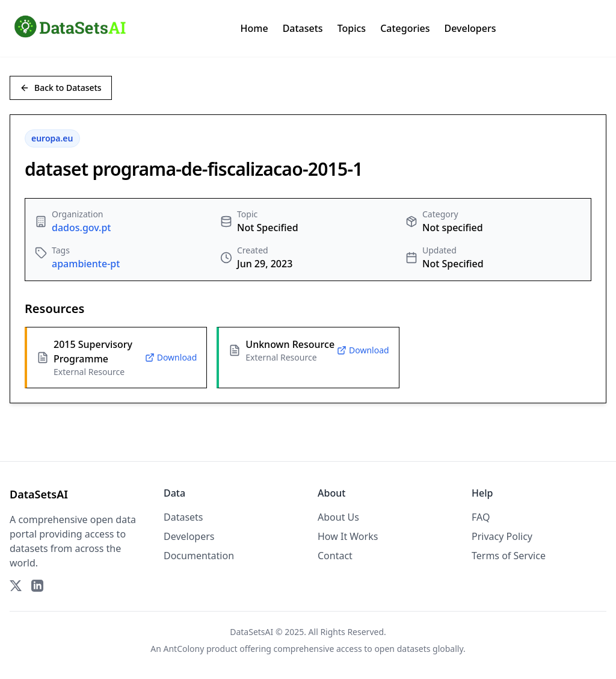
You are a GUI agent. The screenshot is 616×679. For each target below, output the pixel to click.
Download (171, 357)
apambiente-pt (86, 264)
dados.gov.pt (81, 228)
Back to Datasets (61, 88)
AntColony (184, 649)
